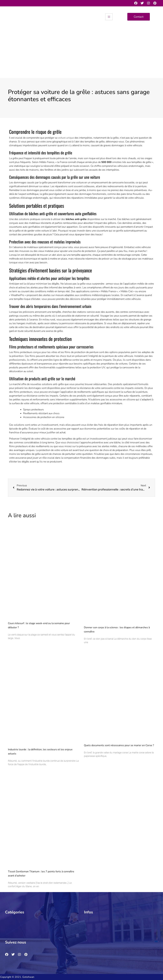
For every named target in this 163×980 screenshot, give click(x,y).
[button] (41, 920)
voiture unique (66, 138)
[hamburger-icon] (109, 17)
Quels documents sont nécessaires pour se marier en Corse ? (119, 745)
